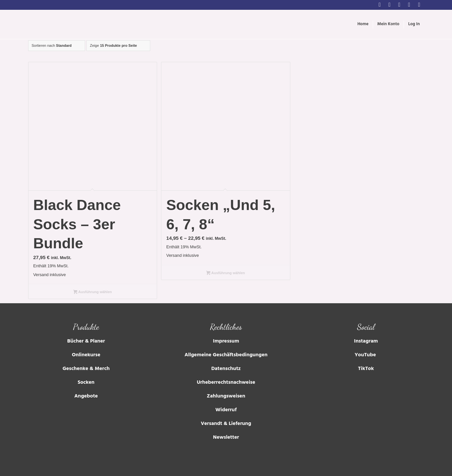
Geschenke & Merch (86, 369)
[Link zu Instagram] (380, 5)
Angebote (86, 397)
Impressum (226, 342)
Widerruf (226, 410)
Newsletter (226, 438)
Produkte (86, 327)
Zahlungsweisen (226, 397)
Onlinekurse (86, 355)
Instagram (366, 342)
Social (366, 327)
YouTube (366, 355)
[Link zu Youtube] (399, 5)
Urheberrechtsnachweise (226, 383)
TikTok (366, 369)
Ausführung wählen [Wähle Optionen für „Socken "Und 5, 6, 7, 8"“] (226, 273)
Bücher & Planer (86, 342)
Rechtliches (226, 327)
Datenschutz (226, 369)
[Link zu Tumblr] (409, 5)
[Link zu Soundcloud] (419, 5)
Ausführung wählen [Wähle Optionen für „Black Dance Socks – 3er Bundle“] (93, 292)
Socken (86, 383)
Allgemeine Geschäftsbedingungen (226, 355)
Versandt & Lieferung (226, 424)
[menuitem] (363, 25)
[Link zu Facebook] (390, 5)
